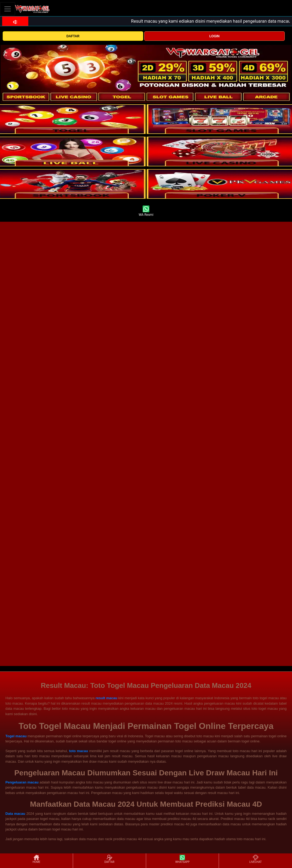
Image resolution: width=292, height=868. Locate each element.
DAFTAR (73, 36)
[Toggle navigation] (8, 9)
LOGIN (214, 36)
